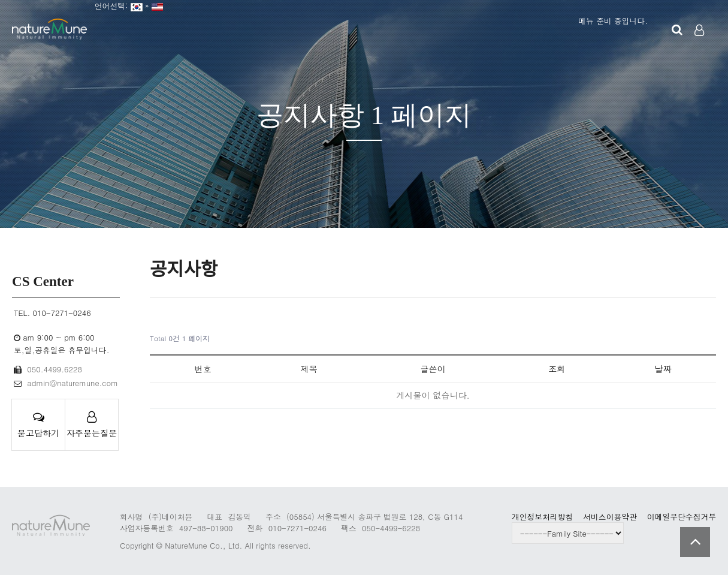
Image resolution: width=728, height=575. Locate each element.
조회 (557, 369)
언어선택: (109, 6)
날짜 (663, 369)
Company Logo (49, 30)
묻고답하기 (38, 425)
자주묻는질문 (92, 425)
